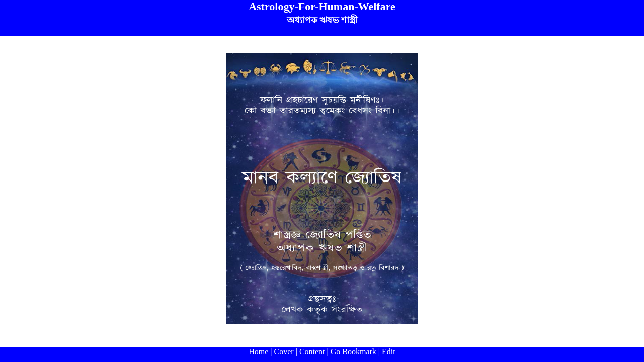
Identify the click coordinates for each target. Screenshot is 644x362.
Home (258, 352)
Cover (284, 352)
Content (312, 352)
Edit (389, 352)
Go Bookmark (353, 352)
